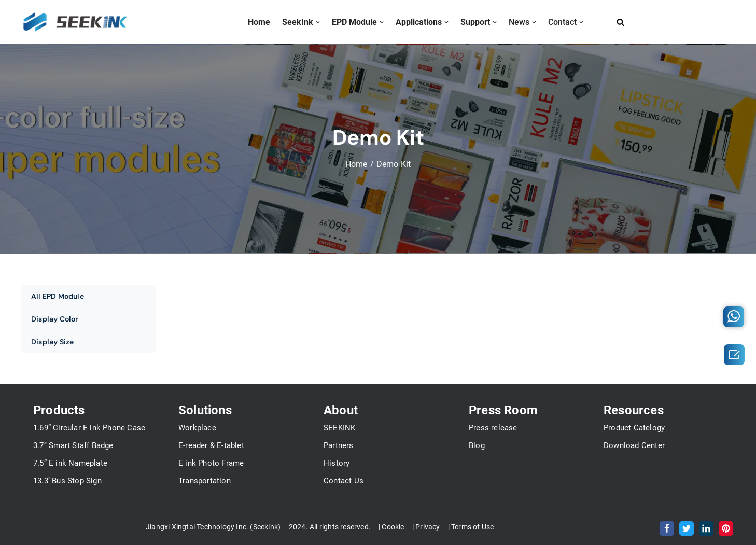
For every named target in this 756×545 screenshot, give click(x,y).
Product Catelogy (634, 428)
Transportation (205, 481)
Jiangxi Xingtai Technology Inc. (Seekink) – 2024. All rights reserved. (258, 527)
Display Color (55, 319)
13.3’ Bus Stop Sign (67, 481)
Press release (493, 428)
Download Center (634, 445)
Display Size (52, 342)
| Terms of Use (471, 527)
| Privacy (426, 527)
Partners (339, 445)
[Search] (620, 22)
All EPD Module (58, 296)
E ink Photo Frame (211, 463)
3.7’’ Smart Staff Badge (73, 445)
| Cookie (391, 527)
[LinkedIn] (706, 528)
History (337, 463)
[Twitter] (687, 528)
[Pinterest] (726, 528)
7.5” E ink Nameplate (70, 463)
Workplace (197, 428)
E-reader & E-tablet (211, 445)
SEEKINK (339, 428)
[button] (318, 22)
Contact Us (344, 481)
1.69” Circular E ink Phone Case (89, 428)
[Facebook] (667, 528)
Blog (477, 445)
